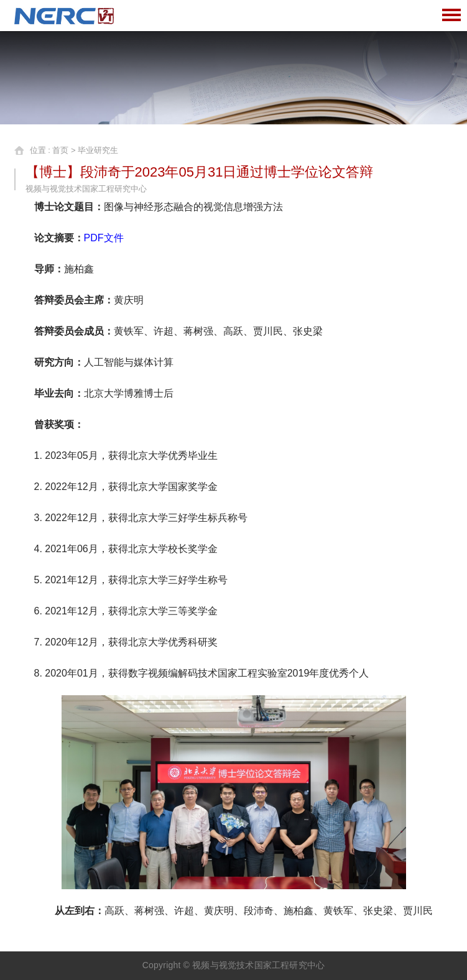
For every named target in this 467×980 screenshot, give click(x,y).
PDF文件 (104, 238)
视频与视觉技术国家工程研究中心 (258, 965)
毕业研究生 (98, 150)
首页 (60, 150)
